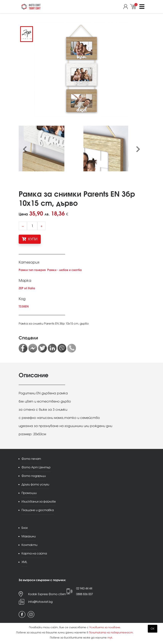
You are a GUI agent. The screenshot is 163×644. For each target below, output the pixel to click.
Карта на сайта (34, 553)
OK (153, 629)
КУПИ (30, 239)
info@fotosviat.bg (40, 602)
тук (110, 638)
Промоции (29, 493)
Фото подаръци (34, 476)
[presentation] (25, 149)
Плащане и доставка (38, 510)
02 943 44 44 (84, 588)
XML (24, 562)
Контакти (29, 545)
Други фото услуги (35, 484)
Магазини (29, 536)
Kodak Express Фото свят (47, 594)
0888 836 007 (85, 594)
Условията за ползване (105, 627)
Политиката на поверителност (111, 632)
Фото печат (31, 459)
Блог (25, 528)
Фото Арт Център (36, 467)
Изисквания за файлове (39, 501)
